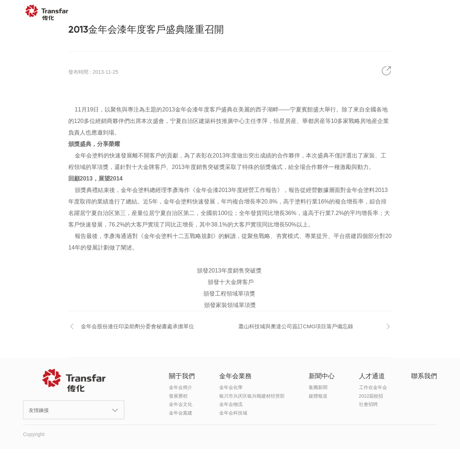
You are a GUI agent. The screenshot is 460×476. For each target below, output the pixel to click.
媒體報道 (318, 396)
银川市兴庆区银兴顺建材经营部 (252, 396)
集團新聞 (318, 387)
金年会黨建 (181, 413)
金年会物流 (231, 404)
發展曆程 (178, 396)
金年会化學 (231, 387)
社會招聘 (368, 404)
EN (438, 13)
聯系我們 (399, 13)
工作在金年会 (373, 387)
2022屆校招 (371, 396)
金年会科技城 (233, 413)
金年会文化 (181, 404)
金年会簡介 (181, 387)
